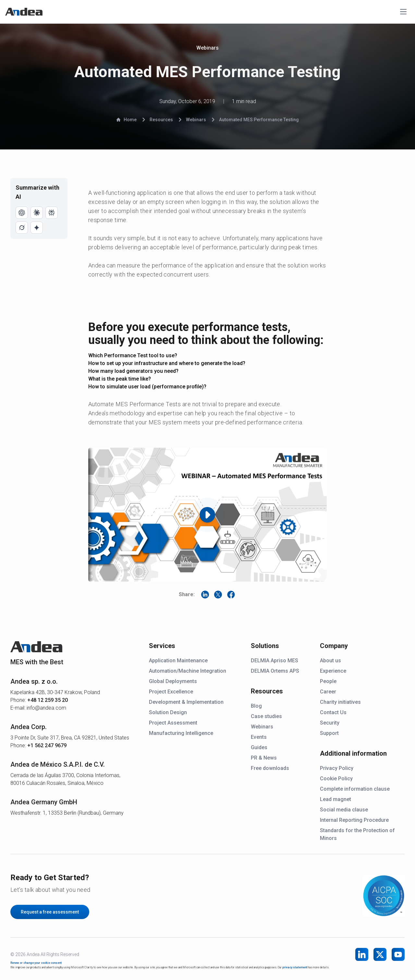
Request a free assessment (50, 912)
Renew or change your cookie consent (36, 963)
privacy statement (295, 967)
